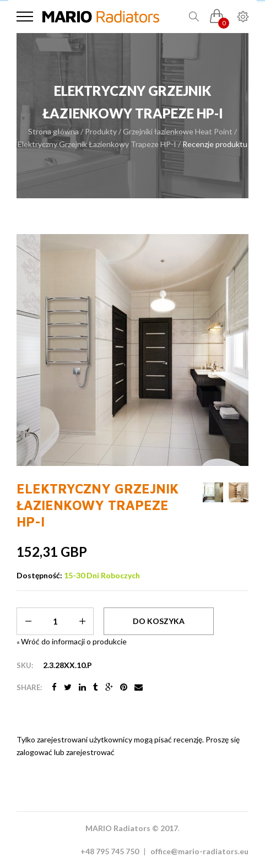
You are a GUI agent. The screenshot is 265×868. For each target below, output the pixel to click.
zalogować (34, 752)
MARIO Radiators (118, 828)
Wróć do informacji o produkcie (72, 641)
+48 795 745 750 (110, 851)
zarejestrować (90, 752)
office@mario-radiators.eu (199, 851)
